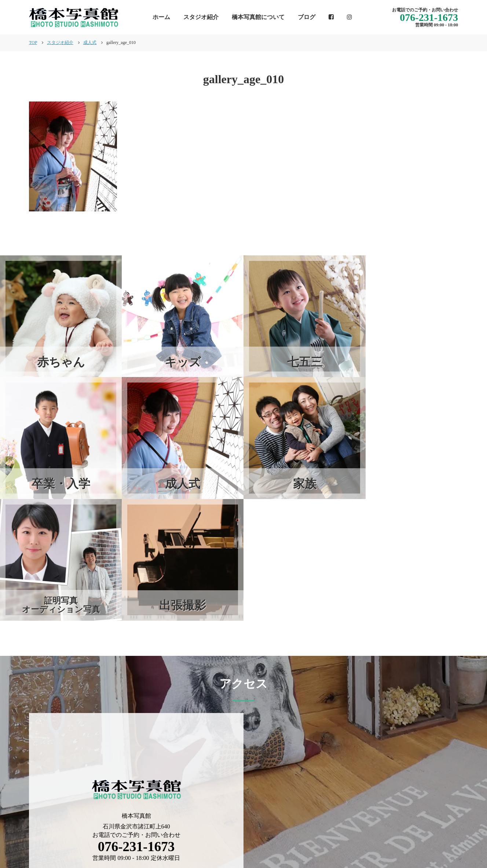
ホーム (161, 17)
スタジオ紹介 (201, 17)
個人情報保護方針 (435, 837)
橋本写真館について (258, 17)
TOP (33, 43)
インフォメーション (252, 837)
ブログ (307, 17)
